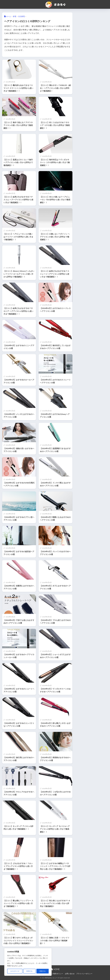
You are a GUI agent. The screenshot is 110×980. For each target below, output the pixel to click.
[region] (28, 962)
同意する (43, 971)
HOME (55, 969)
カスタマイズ (15, 971)
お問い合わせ (70, 974)
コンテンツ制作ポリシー (54, 974)
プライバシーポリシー (84, 974)
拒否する (29, 971)
